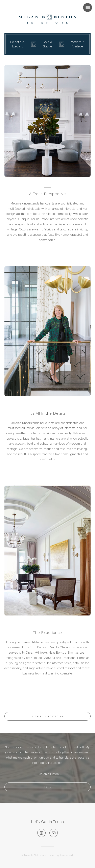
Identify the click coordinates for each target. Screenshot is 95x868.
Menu (83, 7)
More (47, 787)
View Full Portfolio (47, 716)
